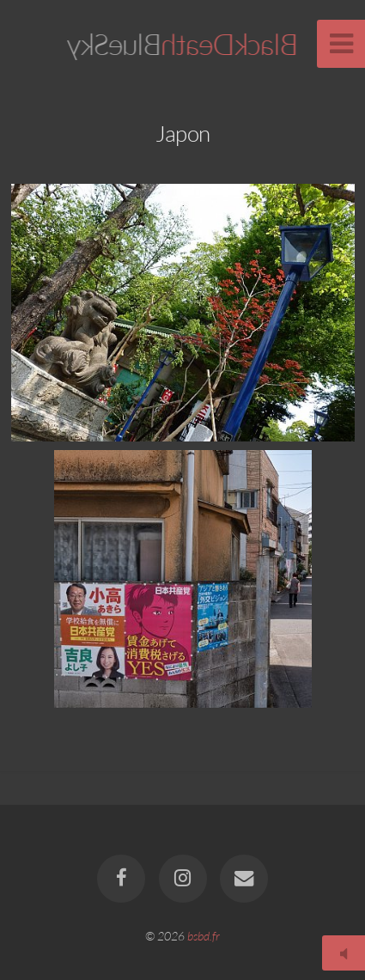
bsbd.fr (204, 936)
